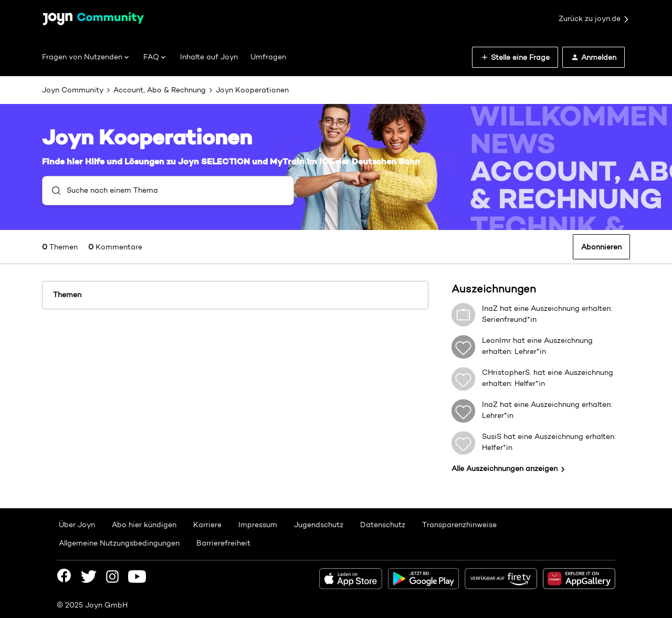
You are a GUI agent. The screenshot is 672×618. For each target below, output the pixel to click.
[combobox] (168, 191)
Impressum (258, 525)
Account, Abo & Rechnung (160, 90)
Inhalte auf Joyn (209, 57)
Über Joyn (77, 525)
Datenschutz (383, 525)
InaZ (490, 308)
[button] (515, 57)
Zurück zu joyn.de (594, 19)
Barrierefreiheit (223, 543)
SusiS (492, 436)
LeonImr (496, 340)
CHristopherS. (507, 372)
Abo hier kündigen (144, 525)
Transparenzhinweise (459, 525)
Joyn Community (73, 90)
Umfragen (268, 57)
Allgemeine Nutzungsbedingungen (119, 543)
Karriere (207, 525)
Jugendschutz (319, 525)
